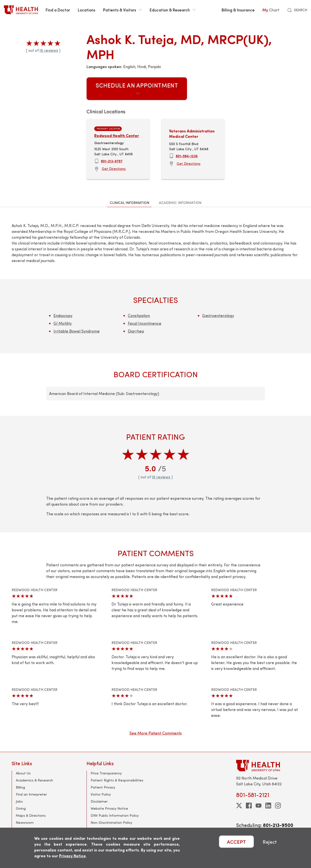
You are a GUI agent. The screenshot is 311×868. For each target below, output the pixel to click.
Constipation (139, 315)
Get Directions (114, 169)
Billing (20, 787)
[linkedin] (268, 806)
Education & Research (173, 10)
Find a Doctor (58, 10)
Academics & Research (34, 780)
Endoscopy (63, 315)
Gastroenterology (218, 315)
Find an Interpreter (31, 794)
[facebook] (249, 806)
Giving (21, 808)
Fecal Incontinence (145, 323)
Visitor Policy (101, 794)
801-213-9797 (112, 161)
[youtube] (259, 806)
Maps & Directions (31, 815)
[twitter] (239, 806)
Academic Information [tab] (180, 203)
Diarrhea (136, 331)
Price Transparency (106, 773)
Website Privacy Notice (109, 808)
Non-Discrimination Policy (111, 822)
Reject (270, 842)
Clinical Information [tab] (130, 203)
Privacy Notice (72, 856)
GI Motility (63, 323)
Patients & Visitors (122, 10)
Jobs (19, 801)
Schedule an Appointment (137, 88)
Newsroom (25, 822)
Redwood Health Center (117, 136)
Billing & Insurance (238, 10)
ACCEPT (236, 842)
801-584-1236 (187, 156)
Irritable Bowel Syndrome (77, 331)
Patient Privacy (103, 787)
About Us (23, 773)
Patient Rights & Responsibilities (117, 780)
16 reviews (49, 50)
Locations (86, 10)
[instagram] (278, 806)
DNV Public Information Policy (115, 815)
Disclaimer (99, 801)
